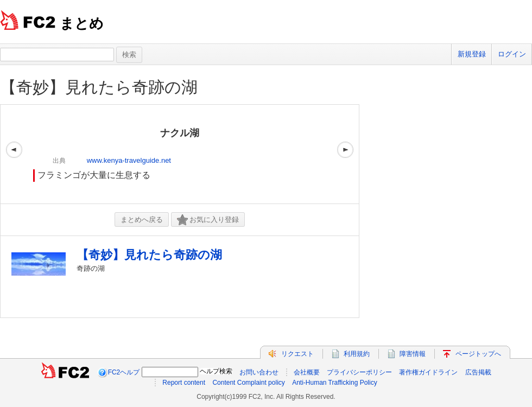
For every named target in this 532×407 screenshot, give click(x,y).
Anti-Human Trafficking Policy (335, 383)
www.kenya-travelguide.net (129, 160)
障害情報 (413, 354)
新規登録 (472, 54)
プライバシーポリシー (359, 372)
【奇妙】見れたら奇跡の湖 (99, 87)
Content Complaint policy (248, 383)
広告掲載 (478, 372)
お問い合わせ (259, 372)
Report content (184, 383)
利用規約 (357, 354)
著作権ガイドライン (428, 372)
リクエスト (297, 354)
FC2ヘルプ (124, 372)
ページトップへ (478, 354)
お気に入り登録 (208, 220)
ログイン (512, 54)
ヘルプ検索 (216, 371)
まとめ (82, 23)
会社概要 (307, 372)
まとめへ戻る (142, 220)
